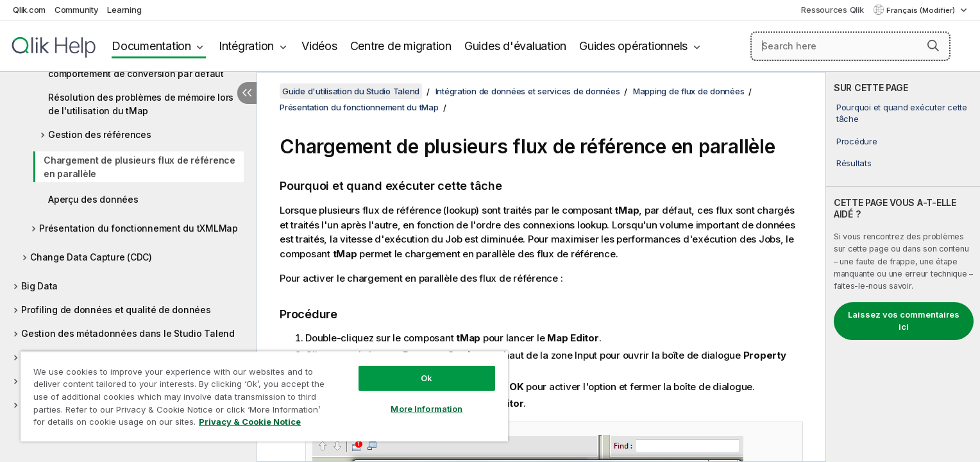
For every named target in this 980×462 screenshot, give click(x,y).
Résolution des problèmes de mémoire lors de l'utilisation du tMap (141, 104)
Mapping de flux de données (689, 91)
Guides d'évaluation (515, 46)
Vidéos (319, 46)
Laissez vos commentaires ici (904, 321)
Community (77, 10)
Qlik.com (29, 10)
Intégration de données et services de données (528, 91)
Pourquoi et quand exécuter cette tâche (902, 113)
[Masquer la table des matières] (247, 93)
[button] (933, 46)
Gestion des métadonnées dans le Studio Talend (128, 333)
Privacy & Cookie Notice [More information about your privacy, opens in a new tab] (250, 422)
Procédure (857, 141)
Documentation (151, 46)
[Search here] (851, 46)
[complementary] (903, 267)
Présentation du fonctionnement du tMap (359, 107)
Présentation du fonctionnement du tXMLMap (139, 228)
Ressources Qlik (832, 10)
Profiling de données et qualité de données (116, 310)
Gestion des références (100, 134)
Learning (124, 10)
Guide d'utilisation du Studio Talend (351, 91)
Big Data (39, 286)
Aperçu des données (93, 199)
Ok (427, 378)
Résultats (854, 163)
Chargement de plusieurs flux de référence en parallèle (139, 167)
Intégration (246, 46)
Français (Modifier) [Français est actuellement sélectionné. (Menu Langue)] (922, 10)
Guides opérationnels (633, 46)
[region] (264, 396)
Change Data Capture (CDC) (91, 257)
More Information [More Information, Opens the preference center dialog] (427, 409)
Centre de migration (401, 46)
